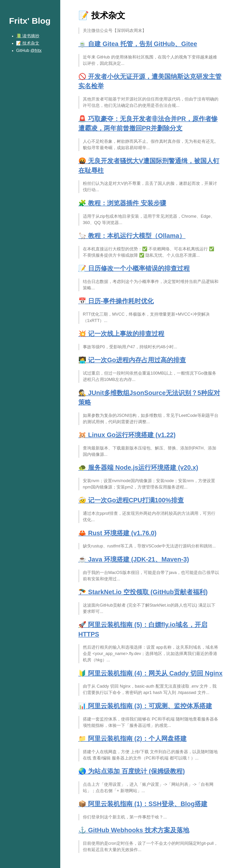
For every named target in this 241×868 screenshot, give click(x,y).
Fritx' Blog (30, 21)
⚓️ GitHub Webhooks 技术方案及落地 (134, 830)
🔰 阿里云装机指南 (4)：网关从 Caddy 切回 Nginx (151, 673)
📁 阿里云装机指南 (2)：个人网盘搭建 (133, 739)
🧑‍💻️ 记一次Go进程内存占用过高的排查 (132, 360)
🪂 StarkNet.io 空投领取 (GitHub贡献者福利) (143, 592)
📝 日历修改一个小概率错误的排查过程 (134, 268)
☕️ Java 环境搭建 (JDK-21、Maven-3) (134, 559)
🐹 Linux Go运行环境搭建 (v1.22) (127, 435)
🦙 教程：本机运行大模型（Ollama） (132, 236)
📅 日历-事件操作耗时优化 (116, 301)
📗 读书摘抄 (28, 36)
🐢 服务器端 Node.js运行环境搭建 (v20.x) (138, 468)
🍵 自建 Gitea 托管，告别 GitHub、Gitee (138, 44)
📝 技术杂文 (28, 43)
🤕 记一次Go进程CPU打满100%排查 (131, 500)
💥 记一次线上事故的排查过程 (121, 334)
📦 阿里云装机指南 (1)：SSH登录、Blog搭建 (143, 804)
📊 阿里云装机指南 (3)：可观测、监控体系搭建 (145, 706)
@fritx (36, 50)
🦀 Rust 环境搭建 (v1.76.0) (117, 533)
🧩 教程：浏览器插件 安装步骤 (122, 203)
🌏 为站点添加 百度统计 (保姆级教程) (132, 771)
